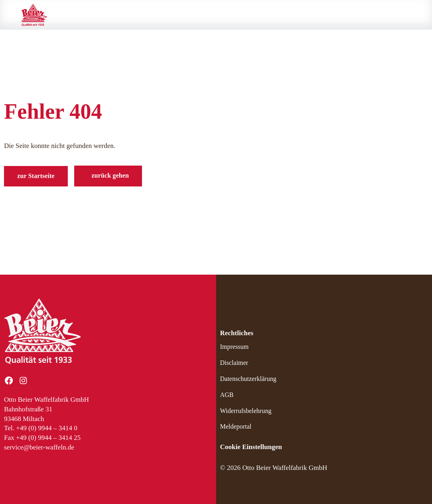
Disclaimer (234, 363)
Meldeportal (236, 426)
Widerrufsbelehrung (246, 411)
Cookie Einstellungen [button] (251, 447)
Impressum (234, 347)
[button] (108, 176)
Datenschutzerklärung (248, 379)
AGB (227, 395)
